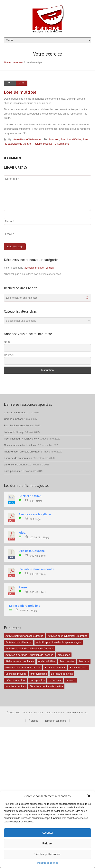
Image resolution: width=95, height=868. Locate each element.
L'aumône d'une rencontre (37, 569)
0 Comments (62, 144)
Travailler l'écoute (42, 144)
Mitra (22, 533)
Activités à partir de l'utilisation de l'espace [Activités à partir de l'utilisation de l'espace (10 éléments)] (29, 648)
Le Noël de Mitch (30, 496)
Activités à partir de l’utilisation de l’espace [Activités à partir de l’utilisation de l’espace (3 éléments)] (29, 655)
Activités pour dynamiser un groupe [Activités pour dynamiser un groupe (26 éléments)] (68, 636)
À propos (33, 721)
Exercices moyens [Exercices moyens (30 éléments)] (16, 674)
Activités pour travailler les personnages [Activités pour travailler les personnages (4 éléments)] (59, 642)
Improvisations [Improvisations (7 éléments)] (39, 674)
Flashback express (14, 425)
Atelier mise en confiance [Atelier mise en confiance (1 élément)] (20, 661)
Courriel (9, 355)
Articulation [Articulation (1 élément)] (64, 655)
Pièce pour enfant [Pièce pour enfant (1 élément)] (15, 680)
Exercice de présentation (18, 458)
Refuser (47, 843)
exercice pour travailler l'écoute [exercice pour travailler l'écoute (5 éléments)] (23, 668)
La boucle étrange (14, 432)
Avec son (18, 62)
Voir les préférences (47, 854)
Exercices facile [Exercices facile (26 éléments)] (79, 668)
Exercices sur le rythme (35, 514)
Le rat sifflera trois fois (25, 606)
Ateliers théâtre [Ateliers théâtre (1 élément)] (47, 661)
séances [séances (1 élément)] (71, 680)
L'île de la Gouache (32, 551)
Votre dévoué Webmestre (27, 139)
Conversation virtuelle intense (21, 445)
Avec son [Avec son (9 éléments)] (84, 661)
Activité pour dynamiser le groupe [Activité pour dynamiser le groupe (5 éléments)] (24, 636)
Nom (7, 342)
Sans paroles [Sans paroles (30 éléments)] (37, 680)
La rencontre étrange (16, 465)
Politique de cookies (47, 863)
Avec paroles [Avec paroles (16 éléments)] (67, 661)
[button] (89, 796)
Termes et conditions (56, 721)
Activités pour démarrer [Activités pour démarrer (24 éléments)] (19, 642)
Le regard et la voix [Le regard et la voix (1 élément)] (62, 674)
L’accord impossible (15, 412)
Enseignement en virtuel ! (40, 268)
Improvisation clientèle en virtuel (22, 452)
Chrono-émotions (14, 419)
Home (7, 62)
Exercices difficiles (71, 139)
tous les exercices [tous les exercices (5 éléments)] (16, 686)
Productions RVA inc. (77, 713)
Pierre (23, 587)
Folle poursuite (12, 471)
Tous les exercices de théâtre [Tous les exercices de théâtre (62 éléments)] (46, 686)
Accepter (47, 833)
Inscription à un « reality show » (22, 439)
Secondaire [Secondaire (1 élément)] (55, 680)
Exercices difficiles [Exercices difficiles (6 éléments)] (55, 668)
